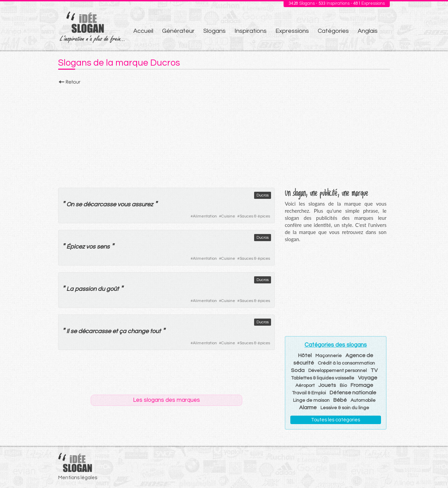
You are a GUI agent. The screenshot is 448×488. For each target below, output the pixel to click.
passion (86, 289)
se (79, 204)
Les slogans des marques (166, 400)
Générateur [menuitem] (178, 31)
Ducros (263, 195)
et (115, 331)
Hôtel (305, 355)
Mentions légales (78, 478)
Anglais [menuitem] (368, 31)
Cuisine (228, 216)
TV (374, 370)
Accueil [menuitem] (143, 31)
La (70, 289)
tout (155, 331)
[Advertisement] (224, 134)
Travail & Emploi (309, 393)
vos (91, 247)
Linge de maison (311, 400)
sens (103, 247)
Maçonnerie (329, 356)
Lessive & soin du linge (345, 408)
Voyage (368, 378)
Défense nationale (353, 393)
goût (113, 289)
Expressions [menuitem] (292, 31)
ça (123, 331)
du (101, 289)
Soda (298, 370)
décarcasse (100, 204)
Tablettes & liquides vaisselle (323, 378)
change (138, 331)
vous (124, 204)
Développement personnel (338, 371)
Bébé (340, 400)
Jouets (327, 385)
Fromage (362, 385)
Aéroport (305, 386)
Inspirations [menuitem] (251, 31)
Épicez (75, 247)
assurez (142, 204)
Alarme (308, 408)
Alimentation (205, 216)
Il (68, 331)
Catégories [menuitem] (333, 31)
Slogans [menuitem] (215, 31)
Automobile (363, 400)
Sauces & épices (255, 216)
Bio (343, 386)
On (70, 204)
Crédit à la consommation (346, 363)
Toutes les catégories (335, 420)
